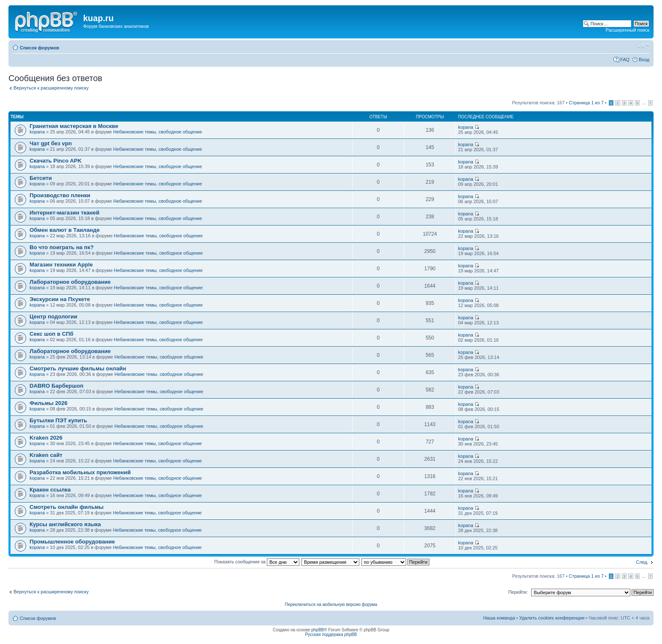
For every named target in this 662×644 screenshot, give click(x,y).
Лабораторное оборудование (70, 282)
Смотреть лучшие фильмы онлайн (78, 368)
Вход (644, 60)
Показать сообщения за (257, 562)
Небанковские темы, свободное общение (157, 132)
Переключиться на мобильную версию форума (331, 605)
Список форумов (39, 48)
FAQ (625, 60)
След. (642, 562)
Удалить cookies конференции (552, 618)
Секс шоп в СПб (52, 334)
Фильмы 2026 (49, 403)
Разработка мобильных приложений (80, 472)
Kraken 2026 (46, 438)
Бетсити (41, 178)
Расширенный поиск (627, 30)
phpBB (317, 630)
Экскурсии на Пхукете (60, 299)
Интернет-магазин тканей (64, 213)
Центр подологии (53, 317)
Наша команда (499, 618)
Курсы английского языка (65, 524)
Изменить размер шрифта (643, 46)
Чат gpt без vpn (51, 143)
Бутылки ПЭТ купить (58, 420)
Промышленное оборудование (72, 542)
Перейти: (518, 592)
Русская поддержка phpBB (331, 634)
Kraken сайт (46, 455)
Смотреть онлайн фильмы (66, 507)
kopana (37, 132)
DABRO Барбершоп (56, 386)
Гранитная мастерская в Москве (74, 126)
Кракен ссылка (50, 490)
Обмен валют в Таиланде (65, 230)
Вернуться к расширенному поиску (51, 88)
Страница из (586, 103)
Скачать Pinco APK (56, 161)
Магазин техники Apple (61, 265)
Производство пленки (60, 195)
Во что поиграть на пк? (62, 247)
